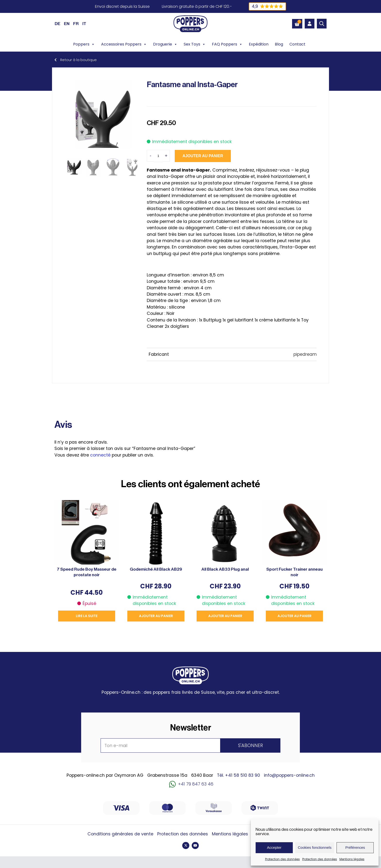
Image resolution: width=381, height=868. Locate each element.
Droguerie (165, 44)
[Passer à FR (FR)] (76, 24)
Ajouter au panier (203, 156)
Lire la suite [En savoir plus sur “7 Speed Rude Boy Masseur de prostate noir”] (87, 616)
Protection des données (282, 859)
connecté (100, 455)
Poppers (84, 44)
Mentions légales (352, 859)
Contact (297, 44)
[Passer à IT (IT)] (84, 24)
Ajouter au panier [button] (156, 616)
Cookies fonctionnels (315, 847)
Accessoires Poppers (124, 44)
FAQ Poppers (227, 44)
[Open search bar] (322, 24)
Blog (279, 44)
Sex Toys (195, 44)
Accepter (274, 847)
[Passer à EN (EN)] (67, 24)
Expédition (259, 44)
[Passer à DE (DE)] (57, 24)
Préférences (355, 847)
